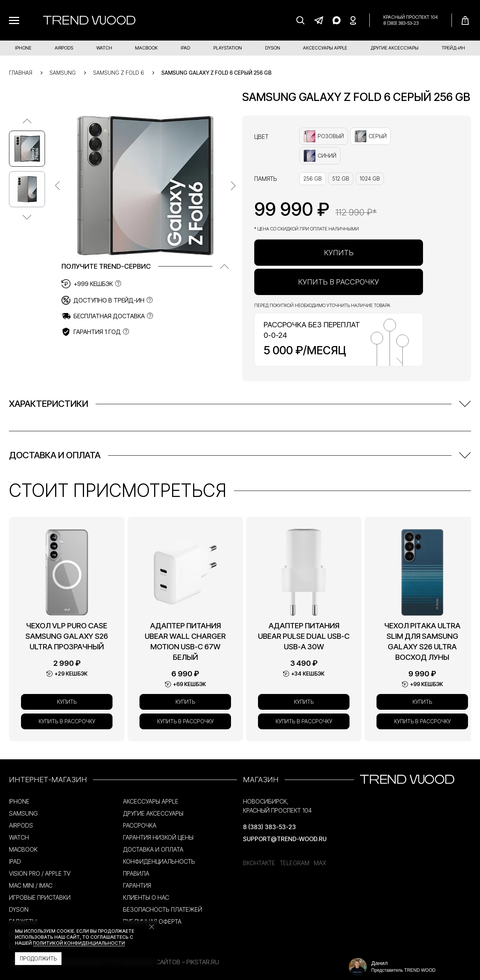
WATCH (104, 48)
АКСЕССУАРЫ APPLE (325, 48)
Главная (21, 73)
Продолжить (38, 958)
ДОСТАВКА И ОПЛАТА (153, 849)
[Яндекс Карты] (353, 20)
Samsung (63, 73)
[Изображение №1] (27, 149)
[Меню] (14, 20)
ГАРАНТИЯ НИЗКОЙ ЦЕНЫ (158, 837)
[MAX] (336, 20)
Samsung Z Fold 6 (118, 73)
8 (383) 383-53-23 (401, 23)
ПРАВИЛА (136, 873)
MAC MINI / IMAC (31, 885)
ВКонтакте (259, 863)
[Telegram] (318, 20)
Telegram (295, 863)
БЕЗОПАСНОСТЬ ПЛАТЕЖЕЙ (163, 909)
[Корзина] (465, 20)
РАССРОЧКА (140, 825)
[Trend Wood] (89, 20)
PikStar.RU (203, 962)
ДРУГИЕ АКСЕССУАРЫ (394, 48)
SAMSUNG (23, 813)
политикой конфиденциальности (79, 943)
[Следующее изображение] (27, 217)
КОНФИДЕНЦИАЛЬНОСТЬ (159, 861)
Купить (339, 253)
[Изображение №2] (27, 189)
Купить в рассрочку (339, 282)
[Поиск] (300, 20)
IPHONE (23, 48)
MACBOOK (146, 48)
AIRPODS (64, 48)
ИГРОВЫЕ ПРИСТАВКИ (40, 897)
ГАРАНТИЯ (137, 885)
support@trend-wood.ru (285, 839)
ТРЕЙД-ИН (453, 48)
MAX (320, 863)
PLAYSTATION (228, 48)
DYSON (273, 48)
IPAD (185, 48)
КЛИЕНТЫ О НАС (146, 897)
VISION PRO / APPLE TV (40, 873)
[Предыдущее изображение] (27, 121)
